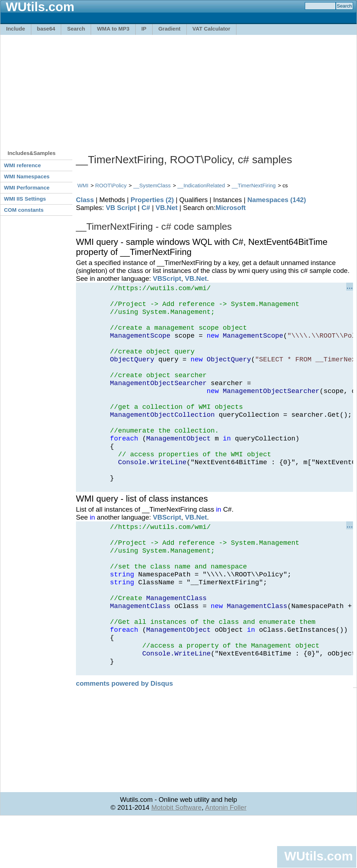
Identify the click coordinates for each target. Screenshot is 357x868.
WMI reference (22, 165)
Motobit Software (176, 856)
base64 (46, 29)
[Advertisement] (99, 89)
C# (146, 208)
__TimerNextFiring (254, 185)
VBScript (167, 278)
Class (85, 200)
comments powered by (125, 732)
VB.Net (166, 208)
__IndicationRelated (201, 185)
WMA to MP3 (113, 29)
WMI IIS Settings (25, 199)
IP (144, 29)
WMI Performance (27, 188)
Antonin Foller (226, 856)
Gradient (170, 29)
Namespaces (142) (277, 200)
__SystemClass (152, 185)
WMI (83, 185)
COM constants (24, 210)
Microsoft (231, 208)
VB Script (121, 208)
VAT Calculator (211, 29)
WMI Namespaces (27, 176)
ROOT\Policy (111, 185)
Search (76, 29)
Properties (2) (152, 200)
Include (16, 29)
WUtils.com (318, 856)
